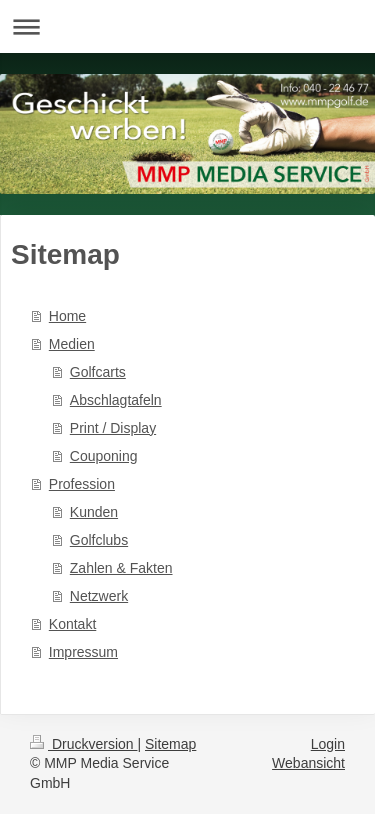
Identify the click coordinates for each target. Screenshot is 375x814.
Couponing (104, 456)
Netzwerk (99, 596)
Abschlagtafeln (116, 400)
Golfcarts (98, 372)
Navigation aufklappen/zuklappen (187, 26)
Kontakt (72, 624)
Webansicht (308, 763)
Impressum (83, 652)
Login (328, 744)
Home (67, 316)
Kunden (94, 512)
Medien (72, 344)
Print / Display (113, 428)
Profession (82, 484)
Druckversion (83, 744)
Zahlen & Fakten (121, 568)
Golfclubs (99, 540)
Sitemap (170, 744)
